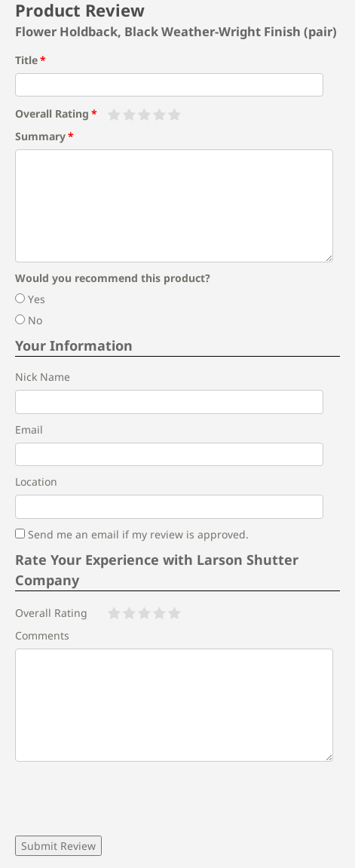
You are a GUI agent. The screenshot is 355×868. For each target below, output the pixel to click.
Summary (40, 136)
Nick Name (43, 377)
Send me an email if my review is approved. (132, 534)
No (29, 320)
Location (36, 482)
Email (29, 429)
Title (26, 60)
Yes (30, 299)
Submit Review (58, 846)
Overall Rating (52, 113)
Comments (42, 635)
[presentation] (130, 799)
